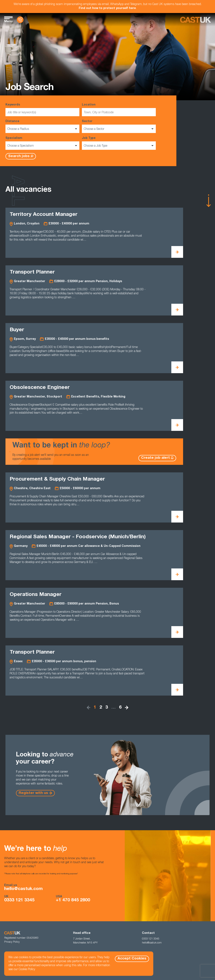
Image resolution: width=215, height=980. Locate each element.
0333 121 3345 (19, 900)
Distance (42, 126)
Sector (119, 126)
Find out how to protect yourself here (107, 8)
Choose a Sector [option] (94, 129)
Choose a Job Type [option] (96, 146)
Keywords (42, 110)
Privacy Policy (12, 942)
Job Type (119, 143)
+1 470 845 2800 (73, 900)
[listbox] (42, 129)
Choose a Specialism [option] (21, 146)
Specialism (42, 143)
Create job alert (155, 458)
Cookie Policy (27, 970)
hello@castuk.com (23, 889)
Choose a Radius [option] (18, 129)
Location (119, 110)
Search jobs (19, 156)
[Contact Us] (20, 20)
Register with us (33, 793)
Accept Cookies (132, 959)
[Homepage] (195, 20)
